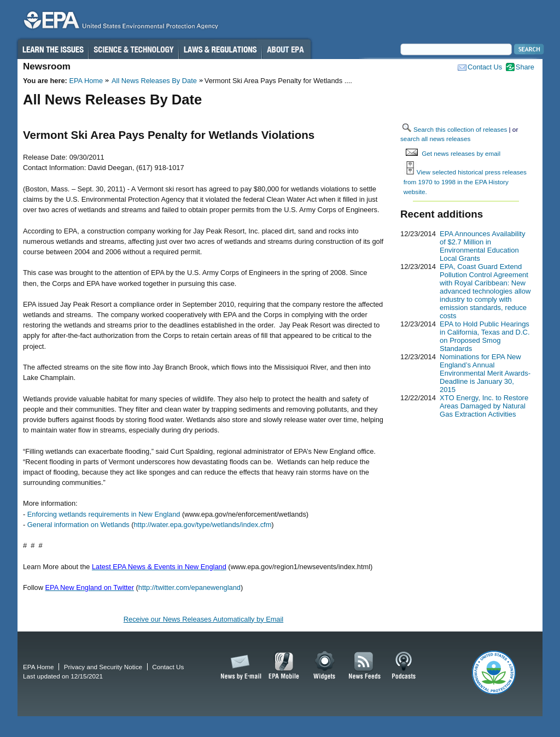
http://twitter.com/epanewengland (189, 587)
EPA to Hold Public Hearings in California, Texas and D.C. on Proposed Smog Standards (485, 336)
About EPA (286, 49)
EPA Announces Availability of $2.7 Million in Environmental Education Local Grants (482, 246)
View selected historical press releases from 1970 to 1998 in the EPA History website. (465, 182)
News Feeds (365, 666)
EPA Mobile (284, 666)
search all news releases (435, 139)
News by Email (239, 666)
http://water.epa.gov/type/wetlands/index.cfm (203, 525)
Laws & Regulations (220, 49)
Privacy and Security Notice (103, 667)
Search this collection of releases (460, 129)
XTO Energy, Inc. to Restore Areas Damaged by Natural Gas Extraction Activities (484, 406)
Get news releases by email (461, 153)
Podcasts (404, 666)
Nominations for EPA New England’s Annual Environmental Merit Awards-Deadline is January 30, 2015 (485, 373)
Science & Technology (133, 49)
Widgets (325, 666)
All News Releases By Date (154, 81)
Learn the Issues (52, 49)
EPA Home (86, 81)
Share (525, 67)
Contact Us (485, 67)
